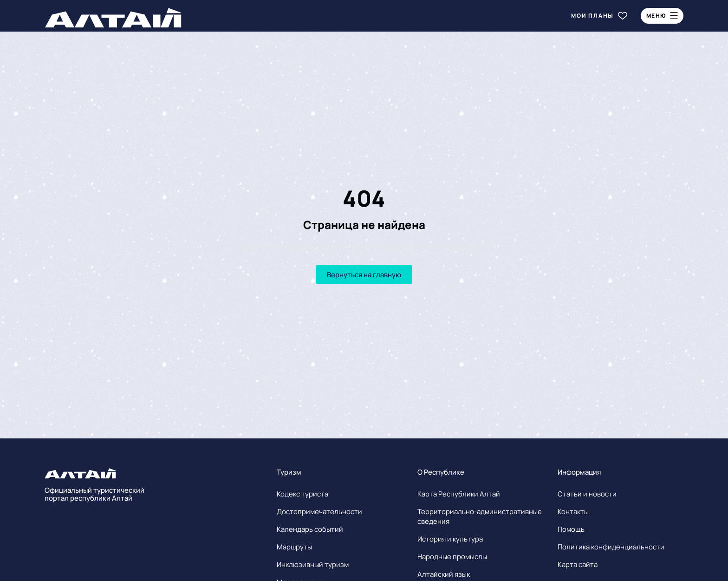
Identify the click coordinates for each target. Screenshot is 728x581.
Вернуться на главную (364, 275)
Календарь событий (310, 529)
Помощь (571, 529)
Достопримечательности (319, 512)
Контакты (573, 512)
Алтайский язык (444, 574)
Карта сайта (578, 565)
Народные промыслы (452, 557)
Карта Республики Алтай (459, 494)
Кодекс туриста (302, 494)
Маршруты (294, 547)
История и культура (450, 539)
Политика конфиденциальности (611, 547)
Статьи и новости (587, 494)
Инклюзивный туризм (313, 565)
